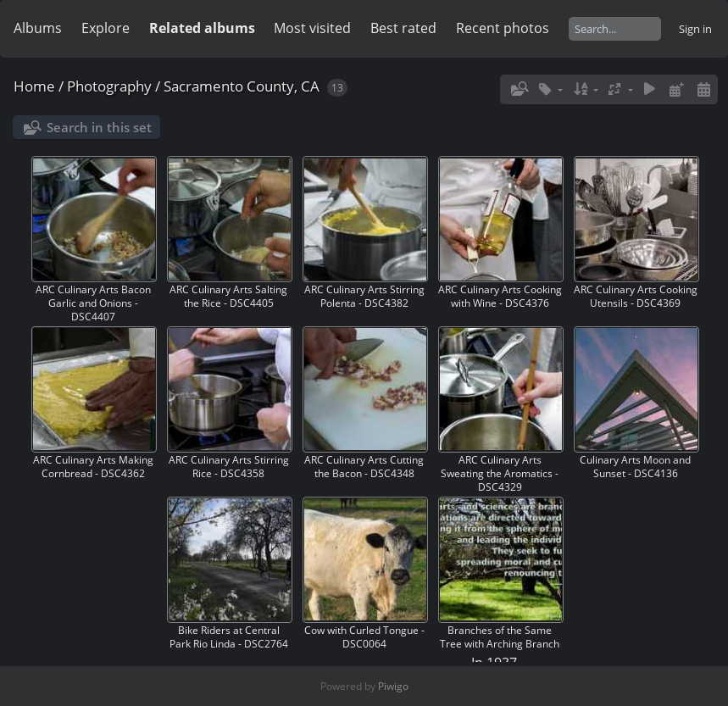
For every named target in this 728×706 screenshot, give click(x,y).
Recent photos (503, 28)
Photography (109, 86)
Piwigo (393, 686)
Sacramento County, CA (242, 86)
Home (34, 86)
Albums (38, 28)
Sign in (695, 29)
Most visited (312, 28)
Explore (106, 28)
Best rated (403, 28)
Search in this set (99, 127)
